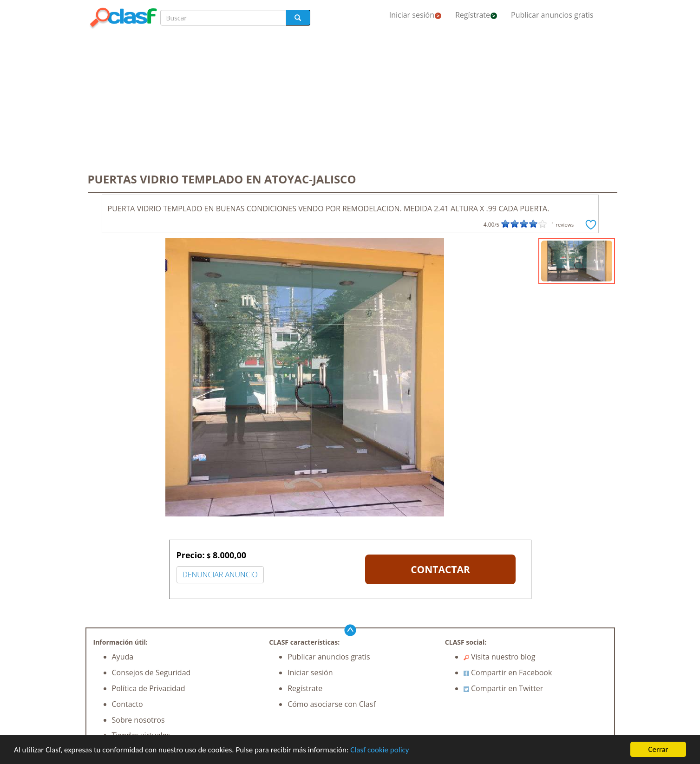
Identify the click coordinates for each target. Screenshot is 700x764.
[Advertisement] (350, 98)
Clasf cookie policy (379, 750)
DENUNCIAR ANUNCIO (220, 575)
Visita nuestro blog (500, 657)
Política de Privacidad (149, 688)
